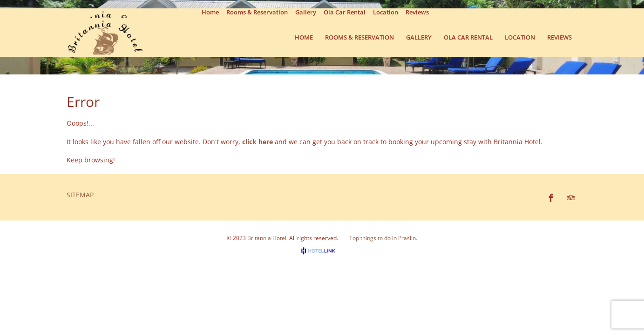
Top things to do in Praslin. (383, 238)
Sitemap (80, 195)
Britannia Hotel (267, 238)
